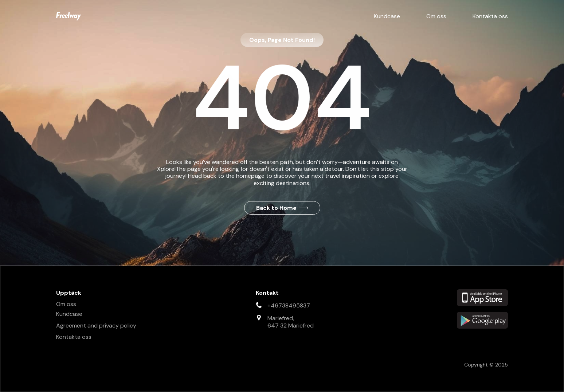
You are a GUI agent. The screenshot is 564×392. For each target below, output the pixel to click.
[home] (68, 16)
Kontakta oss (490, 16)
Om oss (436, 16)
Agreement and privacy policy (96, 326)
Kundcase (387, 16)
